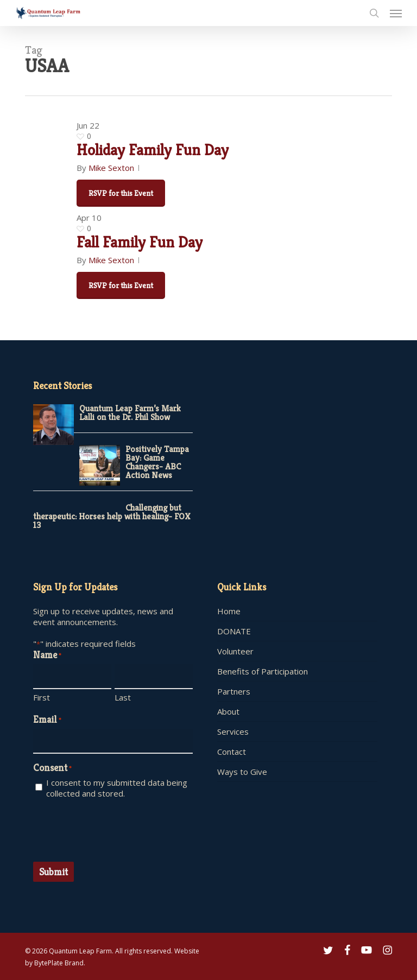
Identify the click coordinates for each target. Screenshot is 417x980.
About (228, 711)
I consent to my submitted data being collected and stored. (117, 788)
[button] (396, 13)
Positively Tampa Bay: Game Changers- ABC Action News (157, 462)
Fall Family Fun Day (140, 242)
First (42, 697)
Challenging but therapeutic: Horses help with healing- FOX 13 (112, 516)
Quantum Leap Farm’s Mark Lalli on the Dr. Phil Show (130, 413)
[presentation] (116, 829)
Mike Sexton (111, 168)
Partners (234, 691)
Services (233, 731)
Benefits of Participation (263, 671)
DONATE (234, 631)
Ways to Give (242, 772)
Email (47, 720)
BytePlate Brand (59, 963)
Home (229, 611)
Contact (232, 752)
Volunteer (235, 651)
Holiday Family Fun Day (153, 150)
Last (123, 697)
